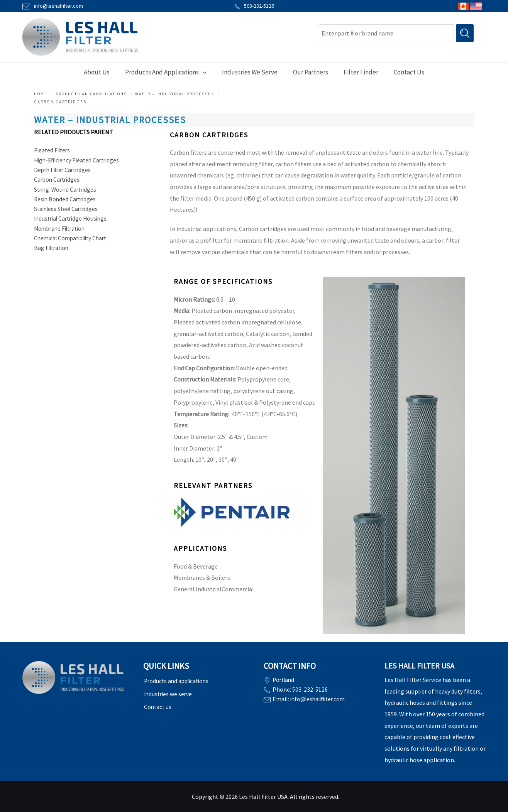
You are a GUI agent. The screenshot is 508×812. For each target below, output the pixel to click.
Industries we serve (168, 692)
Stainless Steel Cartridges (68, 211)
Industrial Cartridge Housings (73, 221)
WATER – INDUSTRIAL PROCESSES (179, 94)
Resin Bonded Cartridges (66, 201)
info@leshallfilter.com (321, 698)
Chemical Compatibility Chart (74, 241)
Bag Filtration (53, 251)
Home (41, 94)
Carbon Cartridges (58, 181)
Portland (284, 680)
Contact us (157, 703)
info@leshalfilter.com (58, 6)
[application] (206, 72)
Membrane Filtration (62, 231)
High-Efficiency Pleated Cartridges (79, 160)
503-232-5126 (254, 6)
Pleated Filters (54, 150)
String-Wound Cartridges (67, 191)
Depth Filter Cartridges (65, 171)
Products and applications (94, 94)
